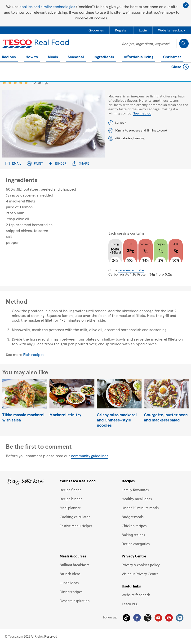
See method (142, 113)
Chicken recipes (134, 526)
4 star (21, 82)
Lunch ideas (69, 583)
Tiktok (126, 618)
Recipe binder (71, 499)
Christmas (172, 57)
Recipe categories (136, 544)
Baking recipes (133, 535)
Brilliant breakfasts (75, 565)
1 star (4, 82)
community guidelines (90, 456)
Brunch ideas (70, 574)
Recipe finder (70, 490)
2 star (10, 82)
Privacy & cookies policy (141, 565)
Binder (57, 163)
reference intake (131, 270)
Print (35, 163)
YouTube (158, 618)
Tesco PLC (130, 604)
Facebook (137, 618)
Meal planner (70, 508)
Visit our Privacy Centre (140, 574)
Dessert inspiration (75, 601)
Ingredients (104, 57)
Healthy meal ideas (137, 499)
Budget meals (133, 517)
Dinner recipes (71, 592)
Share (81, 163)
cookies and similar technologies (47, 7)
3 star (15, 82)
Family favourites (135, 490)
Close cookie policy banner (186, 5)
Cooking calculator (75, 517)
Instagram (180, 618)
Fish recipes (34, 354)
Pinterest (169, 618)
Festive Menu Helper (76, 526)
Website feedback (136, 595)
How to (32, 57)
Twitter (148, 618)
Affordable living (139, 57)
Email (13, 163)
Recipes (9, 57)
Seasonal (76, 57)
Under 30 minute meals (140, 508)
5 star (26, 82)
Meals (53, 57)
